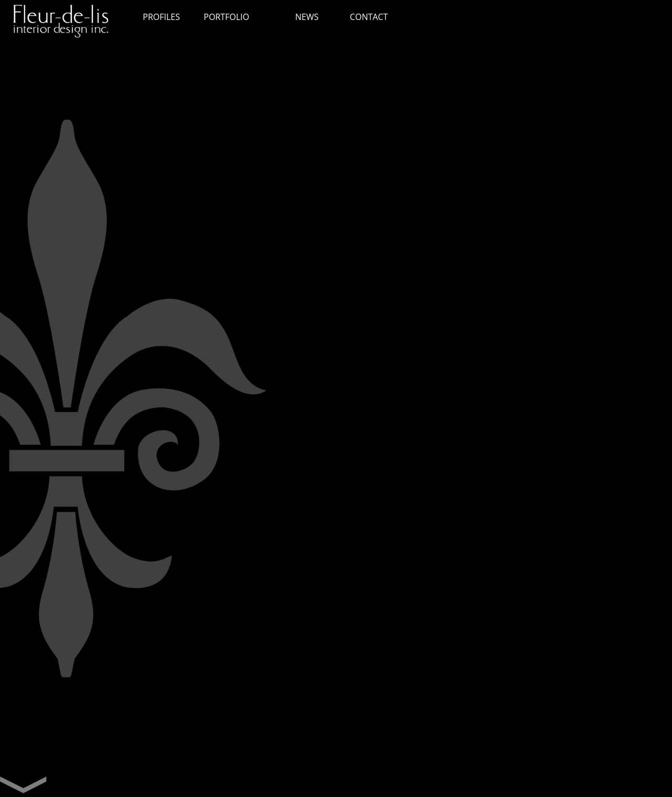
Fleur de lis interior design (66, 23)
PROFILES (161, 17)
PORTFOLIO (227, 17)
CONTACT (369, 17)
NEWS (307, 17)
